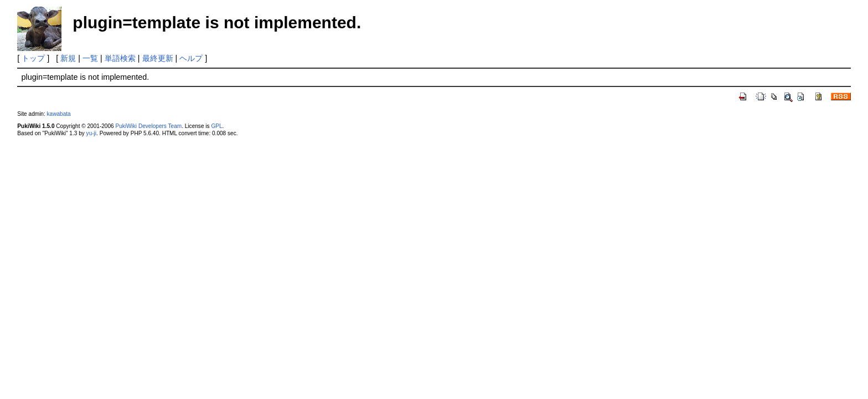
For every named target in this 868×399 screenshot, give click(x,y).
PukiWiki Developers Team (148, 126)
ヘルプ (191, 58)
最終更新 (158, 58)
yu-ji (91, 133)
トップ (33, 58)
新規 (68, 58)
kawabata (59, 114)
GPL (216, 126)
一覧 (90, 58)
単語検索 (120, 58)
